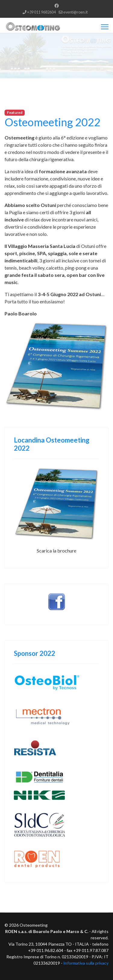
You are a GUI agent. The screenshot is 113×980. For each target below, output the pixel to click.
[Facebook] (57, 6)
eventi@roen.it (75, 12)
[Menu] (105, 27)
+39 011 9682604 (41, 12)
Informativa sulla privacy (86, 963)
